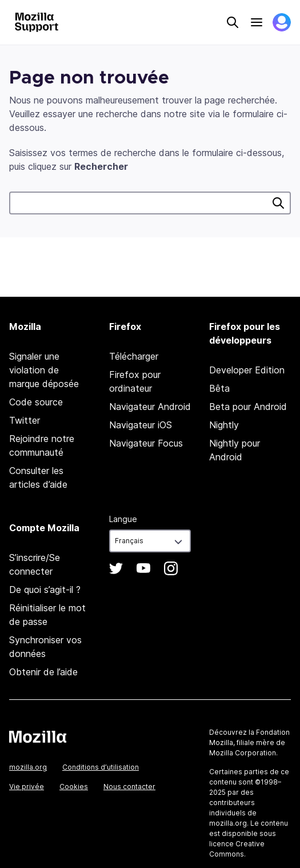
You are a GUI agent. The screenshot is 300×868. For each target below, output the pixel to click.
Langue (123, 519)
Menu (257, 22)
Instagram (171, 568)
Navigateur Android (150, 407)
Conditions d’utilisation (101, 767)
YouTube (143, 568)
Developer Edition (247, 370)
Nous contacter (129, 787)
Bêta (219, 388)
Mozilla (38, 736)
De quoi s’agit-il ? (45, 590)
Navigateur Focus (146, 443)
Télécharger (134, 356)
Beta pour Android (248, 407)
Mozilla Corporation (243, 753)
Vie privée (27, 787)
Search (233, 22)
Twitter (25, 420)
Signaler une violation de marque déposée (44, 370)
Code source (36, 402)
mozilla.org (28, 767)
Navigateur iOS (141, 425)
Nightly (224, 425)
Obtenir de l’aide (43, 672)
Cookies (74, 787)
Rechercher (278, 203)
